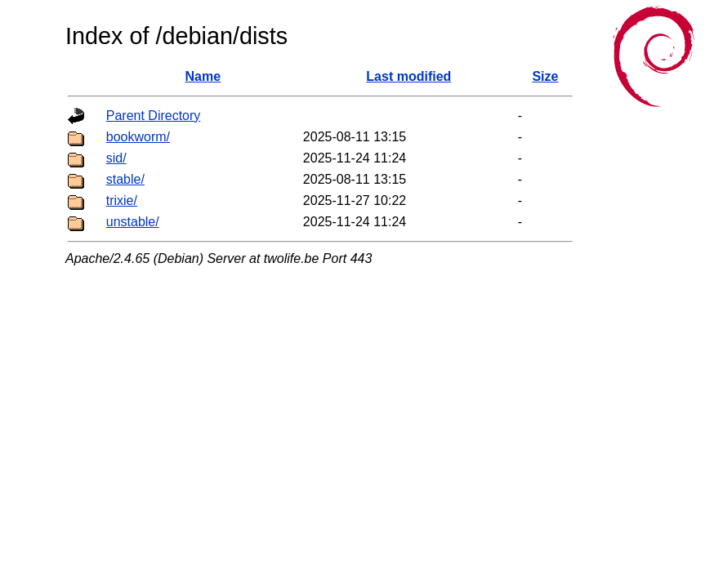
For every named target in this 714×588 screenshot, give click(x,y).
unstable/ (133, 222)
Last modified (408, 76)
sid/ (116, 158)
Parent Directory (154, 116)
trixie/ (122, 200)
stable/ (125, 179)
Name (203, 76)
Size (545, 76)
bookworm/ (138, 137)
